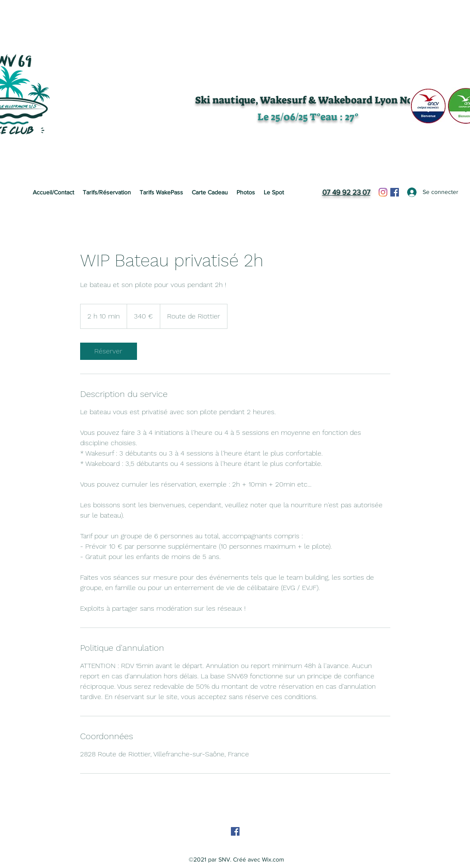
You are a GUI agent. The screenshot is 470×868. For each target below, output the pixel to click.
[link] (109, 351)
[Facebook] (395, 192)
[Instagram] (383, 192)
